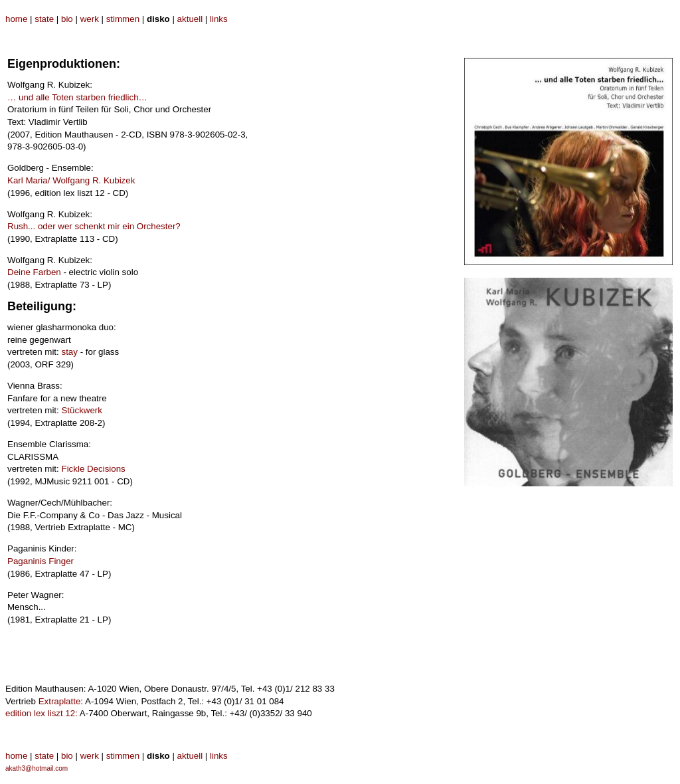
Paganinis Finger (41, 561)
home (16, 19)
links (219, 19)
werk (90, 19)
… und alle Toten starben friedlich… (77, 97)
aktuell (190, 19)
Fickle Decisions (93, 469)
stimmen (123, 19)
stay (69, 352)
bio (67, 19)
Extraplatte (60, 701)
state (44, 19)
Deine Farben (34, 272)
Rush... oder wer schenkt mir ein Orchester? (94, 226)
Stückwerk (81, 410)
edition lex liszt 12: (42, 713)
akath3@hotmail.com (37, 768)
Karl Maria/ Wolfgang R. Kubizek (71, 180)
